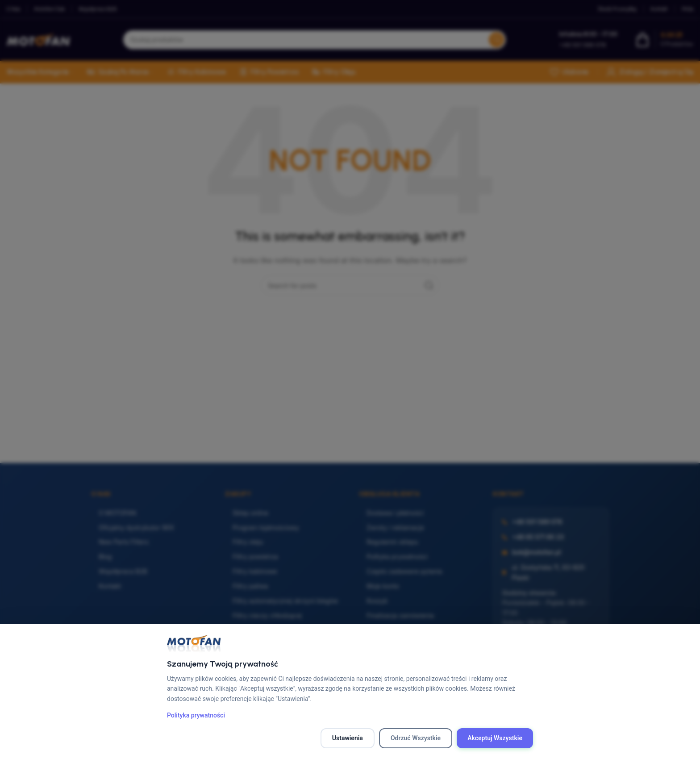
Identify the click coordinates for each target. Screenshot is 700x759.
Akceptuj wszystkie (495, 738)
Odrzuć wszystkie (416, 738)
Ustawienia (348, 738)
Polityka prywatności (196, 715)
